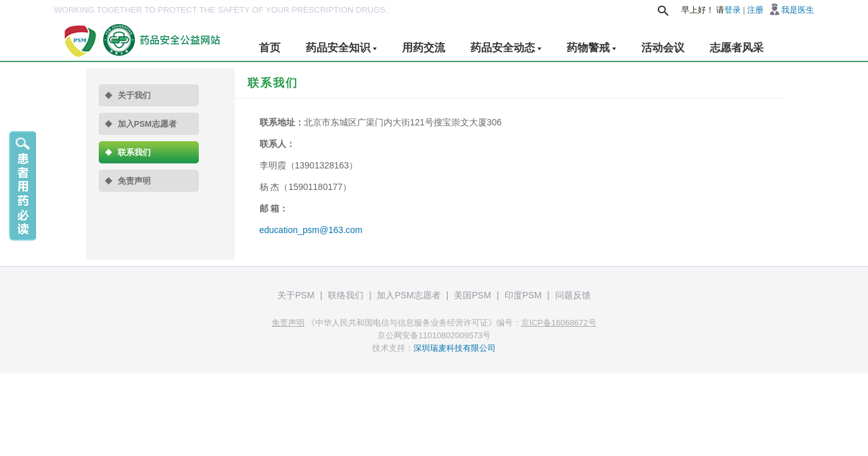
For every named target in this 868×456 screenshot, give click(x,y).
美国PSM (472, 295)
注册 (755, 10)
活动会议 (663, 48)
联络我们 (346, 295)
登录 (733, 10)
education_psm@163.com (311, 230)
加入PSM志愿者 (147, 124)
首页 (270, 48)
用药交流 (424, 48)
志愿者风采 (737, 48)
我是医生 (798, 10)
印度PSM (523, 295)
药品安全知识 (341, 48)
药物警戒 (591, 48)
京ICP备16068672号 (559, 323)
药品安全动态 (506, 48)
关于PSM (296, 295)
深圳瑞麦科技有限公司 (455, 348)
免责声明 (134, 181)
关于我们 (134, 95)
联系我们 (134, 152)
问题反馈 (573, 295)
